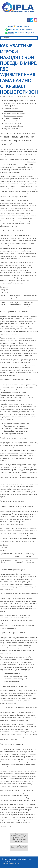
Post (10, 826)
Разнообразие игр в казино (14, 111)
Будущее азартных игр (12, 129)
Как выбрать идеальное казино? (15, 113)
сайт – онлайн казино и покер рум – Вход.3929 (19, 848)
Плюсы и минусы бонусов (13, 121)
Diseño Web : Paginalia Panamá (10, 863)
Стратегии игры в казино (13, 124)
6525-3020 (11, 33)
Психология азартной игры (13, 126)
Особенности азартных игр (13, 116)
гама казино (32, 162)
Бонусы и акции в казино (13, 118)
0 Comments (32, 96)
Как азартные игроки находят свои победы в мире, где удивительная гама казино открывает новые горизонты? (21, 103)
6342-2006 (12, 30)
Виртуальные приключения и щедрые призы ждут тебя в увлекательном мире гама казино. (19, 838)
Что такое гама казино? (12, 108)
